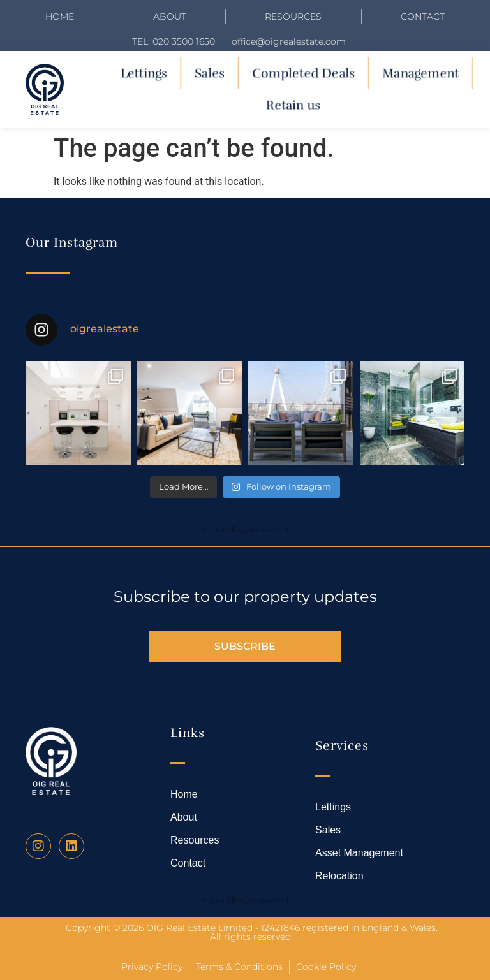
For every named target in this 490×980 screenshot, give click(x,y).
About (170, 17)
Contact (423, 17)
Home (60, 17)
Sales (209, 73)
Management (420, 73)
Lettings (143, 73)
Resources (293, 17)
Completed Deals (303, 73)
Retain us (293, 105)
